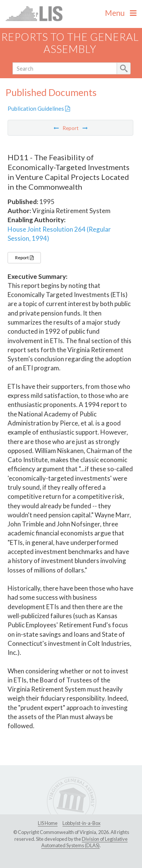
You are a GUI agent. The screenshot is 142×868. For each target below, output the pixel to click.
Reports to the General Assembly (70, 43)
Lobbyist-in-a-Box (81, 823)
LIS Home (48, 823)
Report (24, 258)
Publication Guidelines (39, 108)
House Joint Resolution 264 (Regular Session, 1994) (59, 234)
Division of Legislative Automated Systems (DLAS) (84, 842)
